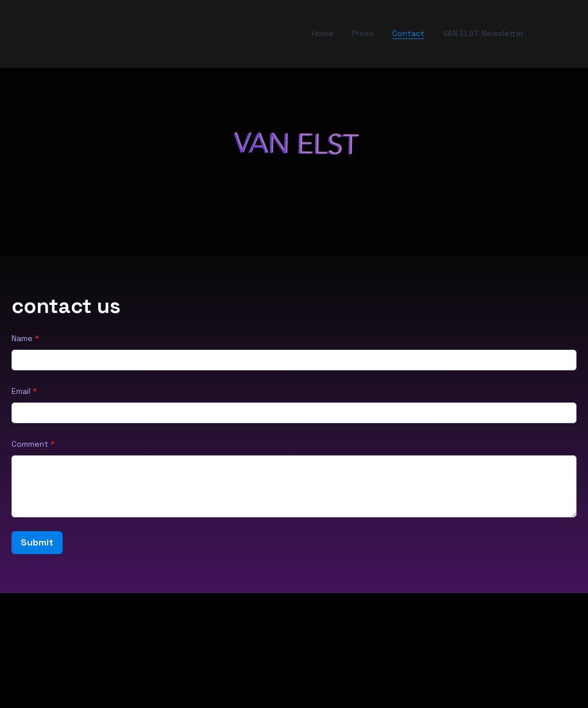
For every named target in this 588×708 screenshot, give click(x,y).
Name (22, 338)
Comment (30, 444)
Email (21, 391)
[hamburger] (41, 34)
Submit (37, 542)
